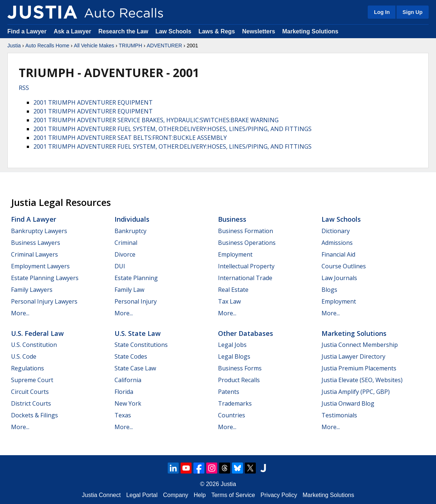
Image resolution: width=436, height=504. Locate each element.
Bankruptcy (130, 231)
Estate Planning (136, 278)
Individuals (132, 219)
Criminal (126, 243)
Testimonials (339, 415)
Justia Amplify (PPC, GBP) (356, 392)
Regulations (28, 368)
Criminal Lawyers (34, 254)
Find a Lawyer (27, 31)
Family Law (129, 290)
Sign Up (413, 12)
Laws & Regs (217, 31)
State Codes (131, 356)
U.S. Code (24, 356)
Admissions (337, 243)
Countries (232, 415)
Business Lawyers (36, 243)
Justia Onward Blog (348, 403)
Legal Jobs (232, 345)
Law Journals (339, 278)
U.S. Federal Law (37, 333)
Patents (229, 392)
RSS (24, 88)
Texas (123, 415)
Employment (235, 254)
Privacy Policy (279, 495)
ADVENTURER (164, 46)
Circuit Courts (30, 392)
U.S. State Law (138, 333)
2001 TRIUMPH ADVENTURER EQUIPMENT (93, 102)
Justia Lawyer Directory (353, 356)
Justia (14, 46)
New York (128, 403)
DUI (120, 266)
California (128, 380)
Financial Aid (338, 254)
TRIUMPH (130, 46)
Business (232, 219)
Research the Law (123, 31)
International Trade (245, 278)
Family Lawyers (32, 290)
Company (175, 495)
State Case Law (135, 368)
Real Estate (233, 290)
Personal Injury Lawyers (44, 301)
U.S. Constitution (34, 345)
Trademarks (235, 403)
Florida (124, 392)
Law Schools (173, 31)
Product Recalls (239, 380)
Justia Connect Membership (360, 345)
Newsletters (259, 31)
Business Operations (247, 243)
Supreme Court (32, 380)
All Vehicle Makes (94, 46)
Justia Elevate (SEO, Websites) (362, 380)
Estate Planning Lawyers (45, 278)
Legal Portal (142, 495)
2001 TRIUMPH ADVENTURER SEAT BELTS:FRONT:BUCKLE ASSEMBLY (130, 138)
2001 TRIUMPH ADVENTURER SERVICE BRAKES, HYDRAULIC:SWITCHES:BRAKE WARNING (156, 120)
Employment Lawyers (40, 266)
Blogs (329, 290)
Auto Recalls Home (47, 46)
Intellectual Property (246, 266)
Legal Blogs (234, 356)
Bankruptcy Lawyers (39, 231)
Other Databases (246, 333)
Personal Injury (136, 301)
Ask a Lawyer (73, 31)
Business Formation (246, 231)
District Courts (31, 403)
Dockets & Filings (34, 415)
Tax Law (229, 301)
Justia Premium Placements (359, 368)
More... (20, 313)
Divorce (125, 254)
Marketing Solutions (310, 31)
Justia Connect (101, 495)
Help (200, 495)
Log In (382, 12)
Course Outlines (344, 266)
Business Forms (240, 368)
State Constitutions (141, 345)
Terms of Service (233, 495)
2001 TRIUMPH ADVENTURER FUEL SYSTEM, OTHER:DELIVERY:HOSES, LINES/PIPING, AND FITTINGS (172, 129)
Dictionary (336, 231)
